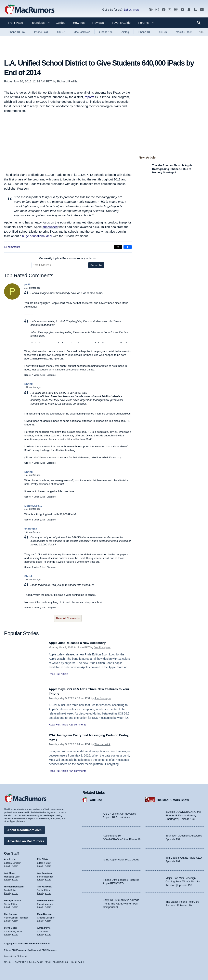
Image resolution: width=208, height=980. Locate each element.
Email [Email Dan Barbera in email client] (7, 920)
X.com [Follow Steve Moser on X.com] (15, 934)
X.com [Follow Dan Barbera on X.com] (15, 920)
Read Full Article (58, 674)
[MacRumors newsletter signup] (202, 10)
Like (43, 375)
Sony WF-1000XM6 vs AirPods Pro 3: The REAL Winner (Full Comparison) (121, 902)
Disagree (51, 375)
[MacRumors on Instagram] (157, 10)
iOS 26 (163, 32)
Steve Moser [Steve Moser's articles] (11, 927)
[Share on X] (118, 247)
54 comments (78, 771)
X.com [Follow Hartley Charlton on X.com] (15, 906)
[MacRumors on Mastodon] (176, 10)
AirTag (125, 32)
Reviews (98, 23)
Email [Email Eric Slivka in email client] (40, 865)
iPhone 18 (144, 32)
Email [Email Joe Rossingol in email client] (40, 879)
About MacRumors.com (24, 829)
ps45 (27, 284)
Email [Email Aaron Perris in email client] (40, 934)
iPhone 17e (106, 32)
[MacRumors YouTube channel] (182, 10)
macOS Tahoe (184, 32)
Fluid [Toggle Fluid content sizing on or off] (49, 962)
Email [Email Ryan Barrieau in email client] (40, 920)
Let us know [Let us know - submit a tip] (132, 10)
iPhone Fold (41, 32)
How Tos (79, 23)
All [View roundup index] (201, 32)
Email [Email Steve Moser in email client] (7, 934)
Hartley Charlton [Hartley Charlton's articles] (13, 899)
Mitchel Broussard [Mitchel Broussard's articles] (14, 886)
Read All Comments (68, 618)
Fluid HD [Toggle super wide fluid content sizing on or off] (57, 962)
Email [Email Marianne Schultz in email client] (40, 906)
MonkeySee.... (33, 506)
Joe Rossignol (102, 647)
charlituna (31, 529)
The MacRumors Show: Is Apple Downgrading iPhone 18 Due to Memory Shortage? (172, 169)
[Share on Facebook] (128, 247)
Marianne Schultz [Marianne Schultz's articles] (46, 899)
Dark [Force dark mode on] (80, 962)
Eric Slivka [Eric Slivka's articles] (43, 858)
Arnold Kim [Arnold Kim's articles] (10, 858)
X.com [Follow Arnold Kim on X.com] (15, 865)
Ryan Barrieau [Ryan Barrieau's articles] (45, 913)
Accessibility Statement (16, 956)
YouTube (96, 799)
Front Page (15, 23)
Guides (61, 23)
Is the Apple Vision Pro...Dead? (121, 859)
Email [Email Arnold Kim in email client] (7, 865)
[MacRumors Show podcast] (151, 10)
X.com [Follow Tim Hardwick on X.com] (48, 892)
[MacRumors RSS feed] (195, 10)
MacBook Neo (82, 32)
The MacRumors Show (173, 799)
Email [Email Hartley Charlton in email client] (7, 906)
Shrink (28, 384)
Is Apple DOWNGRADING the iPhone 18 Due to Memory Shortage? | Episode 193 (183, 814)
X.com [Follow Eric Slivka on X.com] (48, 865)
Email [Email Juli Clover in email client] (7, 879)
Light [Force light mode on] (73, 962)
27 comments (78, 725)
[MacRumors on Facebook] (164, 10)
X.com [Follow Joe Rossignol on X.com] (48, 879)
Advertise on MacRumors (26, 840)
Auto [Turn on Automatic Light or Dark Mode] (67, 962)
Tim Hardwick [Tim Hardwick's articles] (44, 886)
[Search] (200, 23)
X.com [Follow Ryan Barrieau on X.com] (48, 920)
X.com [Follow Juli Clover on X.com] (15, 879)
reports (90, 97)
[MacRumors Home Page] (29, 10)
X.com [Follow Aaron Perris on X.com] (48, 934)
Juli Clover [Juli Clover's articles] (10, 872)
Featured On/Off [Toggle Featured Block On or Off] (13, 962)
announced (50, 227)
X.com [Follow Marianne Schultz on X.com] (48, 906)
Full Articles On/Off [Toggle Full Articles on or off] (34, 962)
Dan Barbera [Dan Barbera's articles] (11, 913)
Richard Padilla (67, 81)
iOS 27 (61, 32)
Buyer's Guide (121, 23)
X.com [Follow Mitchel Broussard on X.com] (15, 892)
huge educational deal (37, 236)
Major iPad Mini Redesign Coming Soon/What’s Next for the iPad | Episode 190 (183, 881)
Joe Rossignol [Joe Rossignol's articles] (45, 872)
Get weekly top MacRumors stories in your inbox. (68, 258)
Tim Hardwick (102, 744)
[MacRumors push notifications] (189, 10)
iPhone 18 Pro (16, 32)
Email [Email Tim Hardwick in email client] (40, 892)
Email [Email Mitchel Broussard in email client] (7, 892)
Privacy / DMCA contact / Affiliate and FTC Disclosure (30, 950)
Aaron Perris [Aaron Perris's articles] (44, 927)
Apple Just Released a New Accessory (80, 643)
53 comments (12, 247)
